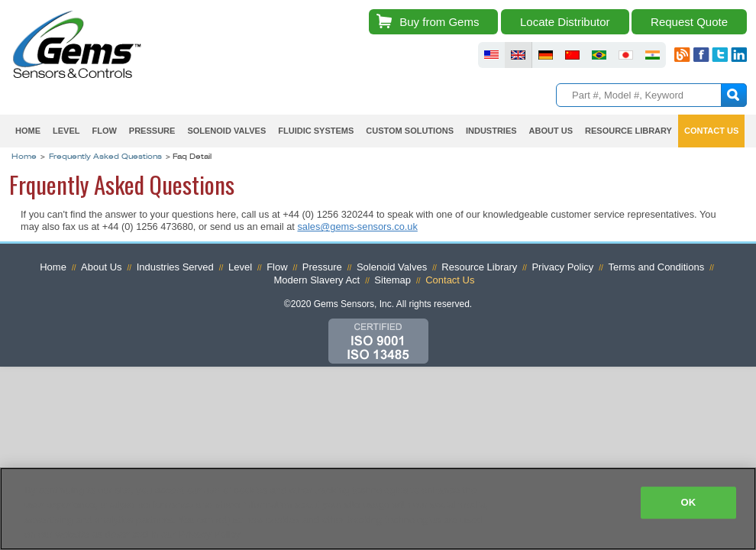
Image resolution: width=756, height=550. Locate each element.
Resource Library (628, 131)
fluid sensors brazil (599, 55)
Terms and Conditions (656, 267)
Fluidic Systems (316, 131)
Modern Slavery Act (317, 280)
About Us (551, 131)
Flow (104, 131)
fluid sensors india (653, 55)
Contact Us (711, 131)
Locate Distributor (565, 22)
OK (688, 502)
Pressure (152, 131)
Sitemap (393, 280)
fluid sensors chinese (572, 55)
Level (66, 131)
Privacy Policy (562, 267)
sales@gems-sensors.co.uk (357, 226)
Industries (491, 131)
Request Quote (689, 22)
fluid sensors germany (546, 55)
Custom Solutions (410, 131)
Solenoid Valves (226, 131)
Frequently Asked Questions (105, 157)
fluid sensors (491, 55)
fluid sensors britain (518, 55)
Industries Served (175, 267)
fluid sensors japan (626, 55)
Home (28, 131)
